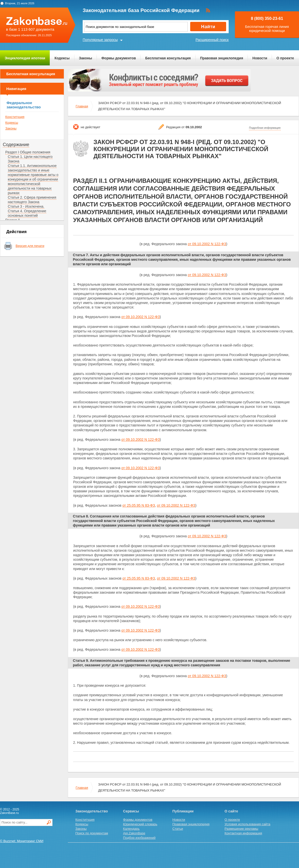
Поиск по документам (92, 833)
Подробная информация (265, 128)
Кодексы (62, 58)
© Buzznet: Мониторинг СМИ (22, 841)
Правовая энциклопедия (221, 58)
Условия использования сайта (247, 824)
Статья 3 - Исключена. (26, 206)
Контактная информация (243, 833)
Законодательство (92, 811)
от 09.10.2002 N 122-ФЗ (207, 244)
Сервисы (131, 811)
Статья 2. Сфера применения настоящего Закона (32, 200)
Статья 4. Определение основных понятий (27, 213)
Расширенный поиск (212, 40)
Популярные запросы (100, 40)
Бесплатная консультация (168, 58)
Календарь (131, 829)
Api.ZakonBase (134, 833)
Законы (85, 58)
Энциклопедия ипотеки (25, 58)
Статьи (178, 829)
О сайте (231, 811)
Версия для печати (30, 246)
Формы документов (119, 58)
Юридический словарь (140, 824)
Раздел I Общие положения (28, 152)
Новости (260, 58)
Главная (82, 106)
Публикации (183, 811)
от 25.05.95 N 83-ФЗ (139, 505)
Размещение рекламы (241, 829)
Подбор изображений (139, 838)
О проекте (285, 58)
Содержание (16, 145)
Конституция (15, 117)
